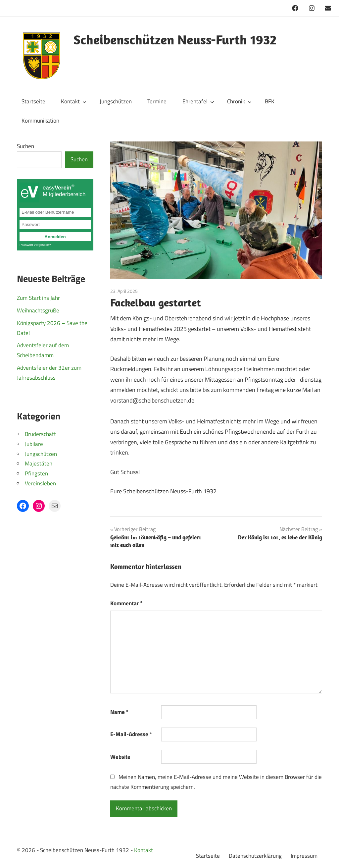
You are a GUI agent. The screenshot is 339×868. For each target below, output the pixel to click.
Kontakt (74, 101)
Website (120, 757)
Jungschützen (116, 101)
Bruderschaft (40, 434)
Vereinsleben (40, 483)
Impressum (304, 856)
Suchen (25, 146)
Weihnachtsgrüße (38, 310)
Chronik (239, 101)
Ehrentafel (198, 101)
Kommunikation (40, 121)
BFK (270, 101)
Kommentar (126, 603)
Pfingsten (36, 473)
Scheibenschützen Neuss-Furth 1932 (175, 39)
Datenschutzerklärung (255, 856)
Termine (157, 101)
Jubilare (34, 444)
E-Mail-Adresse (131, 734)
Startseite (33, 101)
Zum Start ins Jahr (38, 298)
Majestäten (39, 463)
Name (119, 712)
